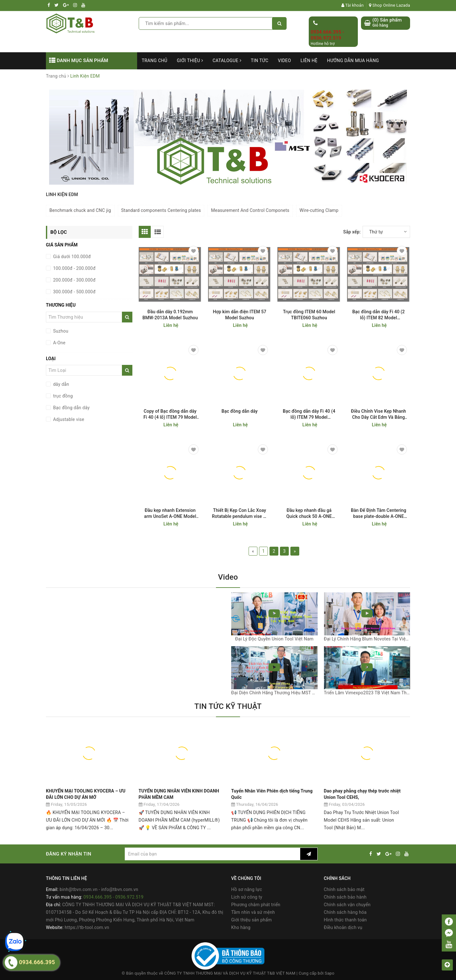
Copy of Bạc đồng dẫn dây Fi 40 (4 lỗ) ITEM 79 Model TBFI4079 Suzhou (170, 414)
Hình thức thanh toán (345, 920)
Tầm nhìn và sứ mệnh (253, 912)
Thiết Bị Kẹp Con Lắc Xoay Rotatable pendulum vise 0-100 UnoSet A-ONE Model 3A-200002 (240, 514)
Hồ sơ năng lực (247, 889)
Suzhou (60, 331)
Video (284, 60)
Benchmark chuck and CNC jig (80, 210)
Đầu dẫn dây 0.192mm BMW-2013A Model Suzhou (170, 315)
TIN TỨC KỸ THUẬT (228, 706)
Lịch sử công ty (247, 897)
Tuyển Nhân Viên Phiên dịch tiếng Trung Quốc (272, 794)
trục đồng (62, 396)
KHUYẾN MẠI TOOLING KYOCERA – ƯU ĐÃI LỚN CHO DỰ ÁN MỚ (86, 794)
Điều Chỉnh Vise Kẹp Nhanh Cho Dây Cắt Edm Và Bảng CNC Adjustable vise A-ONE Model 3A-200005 (378, 414)
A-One (59, 343)
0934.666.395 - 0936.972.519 (327, 35)
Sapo (329, 973)
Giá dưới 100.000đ (71, 257)
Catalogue (227, 60)
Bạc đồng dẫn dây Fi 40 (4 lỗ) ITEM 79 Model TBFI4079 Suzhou (309, 414)
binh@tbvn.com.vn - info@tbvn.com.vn (99, 889)
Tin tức (260, 60)
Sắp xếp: (352, 232)
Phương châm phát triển (256, 905)
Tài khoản (353, 5)
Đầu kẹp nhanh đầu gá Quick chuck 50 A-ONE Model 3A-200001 (309, 514)
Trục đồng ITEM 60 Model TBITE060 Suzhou (309, 315)
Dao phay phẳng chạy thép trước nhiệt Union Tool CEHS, (362, 794)
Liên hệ (309, 60)
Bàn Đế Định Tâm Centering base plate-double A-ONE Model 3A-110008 (379, 514)
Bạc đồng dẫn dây (71, 408)
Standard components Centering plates (161, 210)
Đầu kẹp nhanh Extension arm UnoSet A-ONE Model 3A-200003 (170, 514)
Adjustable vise (68, 419)
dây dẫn (60, 384)
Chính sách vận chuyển (347, 905)
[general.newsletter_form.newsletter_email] (212, 854)
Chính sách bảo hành (345, 897)
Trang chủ (155, 60)
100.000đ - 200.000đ (74, 268)
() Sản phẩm (387, 23)
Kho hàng (241, 927)
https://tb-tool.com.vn (87, 927)
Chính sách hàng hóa (345, 912)
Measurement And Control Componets (250, 210)
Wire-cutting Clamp (319, 210)
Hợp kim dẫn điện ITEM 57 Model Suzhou (240, 315)
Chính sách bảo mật (344, 889)
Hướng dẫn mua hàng (353, 60)
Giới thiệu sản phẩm (251, 920)
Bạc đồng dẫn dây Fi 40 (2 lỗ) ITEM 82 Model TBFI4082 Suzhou (378, 315)
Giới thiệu (190, 60)
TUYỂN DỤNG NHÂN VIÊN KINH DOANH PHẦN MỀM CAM (179, 794)
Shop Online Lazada (389, 5)
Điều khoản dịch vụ (343, 927)
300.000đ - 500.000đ (74, 292)
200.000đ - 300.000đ (74, 280)
